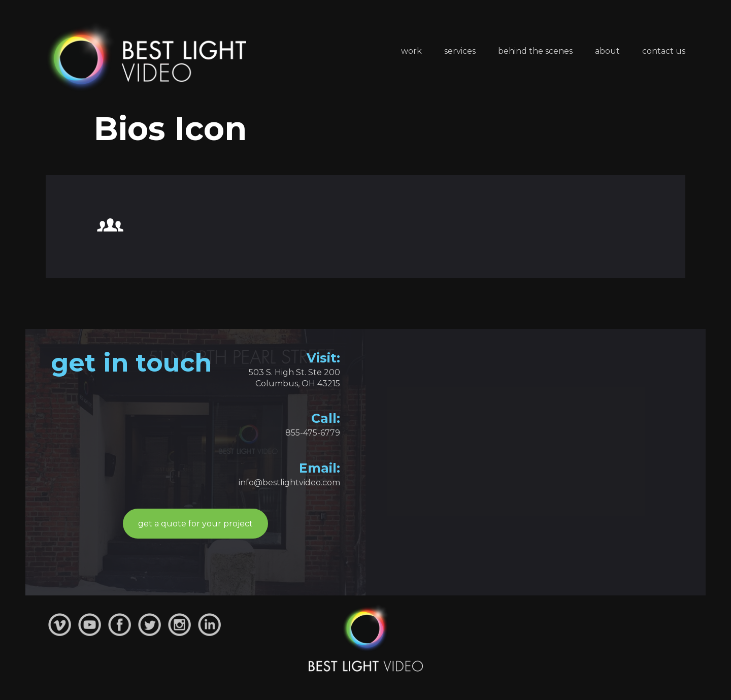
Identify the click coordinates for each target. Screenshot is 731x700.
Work (411, 51)
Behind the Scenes (535, 51)
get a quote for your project (195, 524)
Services (460, 51)
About (607, 51)
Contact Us (664, 51)
